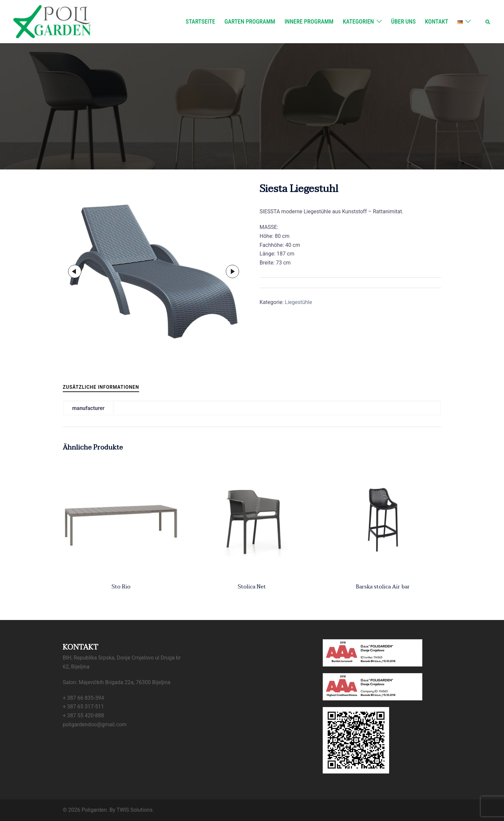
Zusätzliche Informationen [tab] (101, 387)
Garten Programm (250, 21)
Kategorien (358, 21)
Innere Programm (309, 21)
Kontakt (437, 21)
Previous (75, 271)
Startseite (200, 21)
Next (232, 271)
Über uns (403, 21)
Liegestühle (298, 302)
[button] (488, 22)
